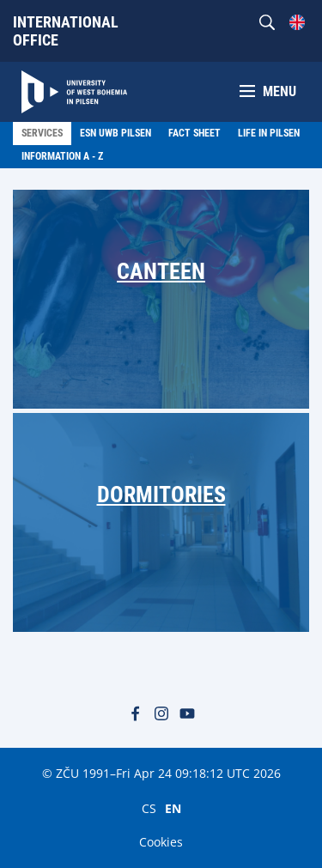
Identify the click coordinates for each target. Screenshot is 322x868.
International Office (66, 31)
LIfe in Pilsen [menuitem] (269, 133)
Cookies (161, 842)
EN (173, 808)
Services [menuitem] (42, 133)
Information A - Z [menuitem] (62, 156)
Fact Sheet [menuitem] (194, 133)
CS (149, 808)
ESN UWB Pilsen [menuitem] (115, 133)
